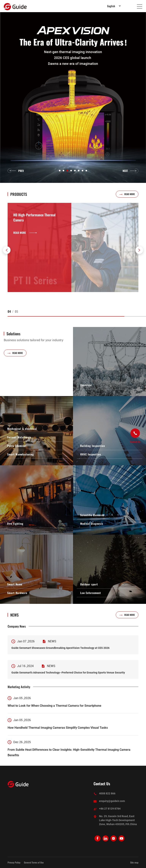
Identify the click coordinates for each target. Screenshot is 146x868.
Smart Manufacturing (21, 454)
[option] (73, 98)
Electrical (86, 385)
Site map (134, 862)
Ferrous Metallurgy (19, 437)
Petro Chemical (17, 446)
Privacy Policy (14, 862)
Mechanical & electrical (22, 429)
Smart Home (15, 584)
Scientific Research (92, 515)
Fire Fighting (15, 523)
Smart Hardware (17, 593)
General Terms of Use (34, 862)
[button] (7, 250)
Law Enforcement (91, 593)
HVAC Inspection (91, 454)
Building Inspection (93, 446)
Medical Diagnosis (92, 523)
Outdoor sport (89, 584)
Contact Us (102, 784)
